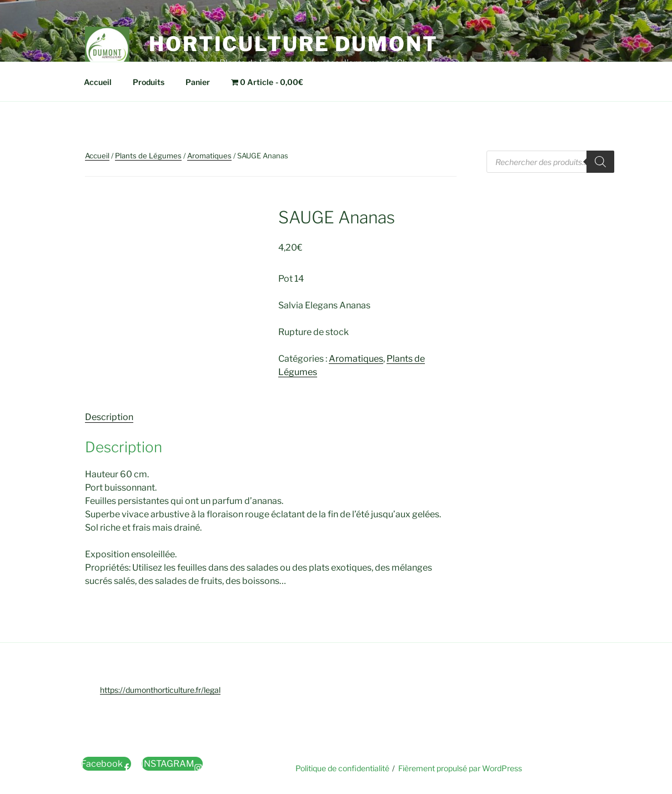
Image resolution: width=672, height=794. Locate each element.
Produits (149, 82)
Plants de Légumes (148, 156)
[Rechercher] (600, 162)
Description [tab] (109, 417)
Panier (198, 82)
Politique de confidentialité (342, 768)
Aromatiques (209, 156)
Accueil (98, 82)
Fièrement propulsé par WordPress (460, 768)
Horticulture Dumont (294, 44)
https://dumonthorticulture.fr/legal (160, 690)
